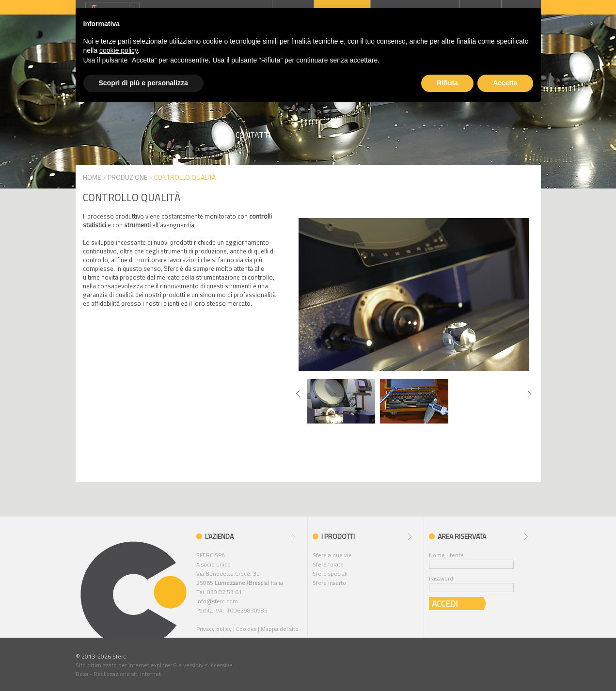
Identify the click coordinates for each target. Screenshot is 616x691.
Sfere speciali (330, 573)
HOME (92, 177)
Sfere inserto (329, 583)
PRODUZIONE (127, 177)
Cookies (246, 629)
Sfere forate (328, 564)
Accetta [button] (505, 83)
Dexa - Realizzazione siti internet (118, 674)
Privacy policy (214, 629)
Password (441, 578)
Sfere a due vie (332, 555)
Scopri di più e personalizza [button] (143, 83)
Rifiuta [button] (447, 83)
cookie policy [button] (118, 50)
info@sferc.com (217, 601)
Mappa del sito (280, 629)
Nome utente (446, 555)
